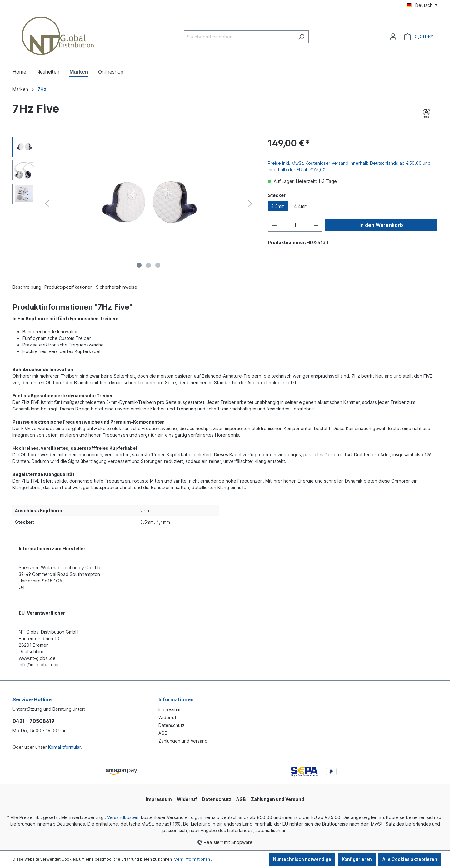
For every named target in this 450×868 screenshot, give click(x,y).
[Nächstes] (250, 204)
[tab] (27, 287)
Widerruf (167, 717)
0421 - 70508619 (33, 721)
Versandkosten (123, 817)
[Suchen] (301, 37)
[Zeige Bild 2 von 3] (148, 265)
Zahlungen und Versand (183, 741)
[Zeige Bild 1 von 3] (139, 265)
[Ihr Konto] (393, 37)
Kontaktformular (64, 747)
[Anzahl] (295, 225)
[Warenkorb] (419, 37)
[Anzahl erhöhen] (316, 225)
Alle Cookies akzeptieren (410, 859)
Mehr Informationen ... (194, 859)
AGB (163, 733)
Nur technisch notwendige (302, 859)
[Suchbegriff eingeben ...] (239, 37)
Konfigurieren (357, 859)
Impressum (169, 710)
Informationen (176, 699)
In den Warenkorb (381, 225)
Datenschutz (172, 725)
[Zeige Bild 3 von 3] (158, 265)
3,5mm (278, 206)
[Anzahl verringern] (274, 225)
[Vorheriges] (47, 204)
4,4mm (301, 206)
